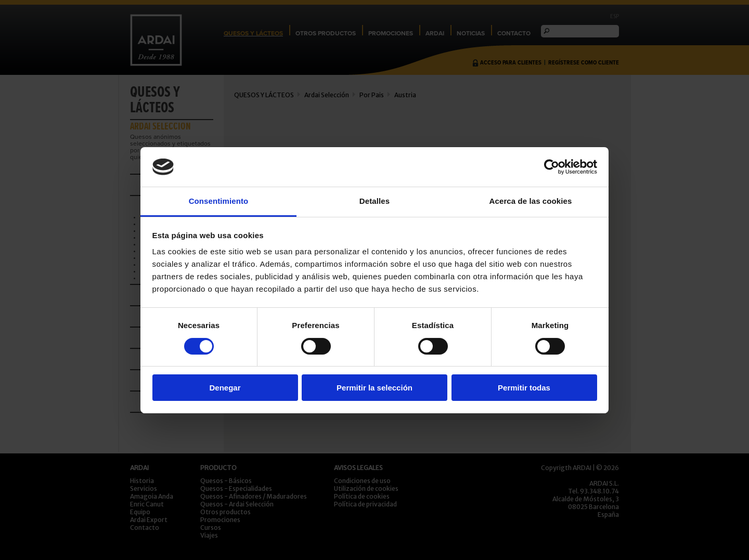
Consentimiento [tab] (219, 201)
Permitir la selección (374, 388)
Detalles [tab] (374, 201)
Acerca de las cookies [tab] (531, 201)
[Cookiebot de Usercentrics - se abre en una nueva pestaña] (552, 167)
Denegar (225, 388)
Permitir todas (524, 388)
